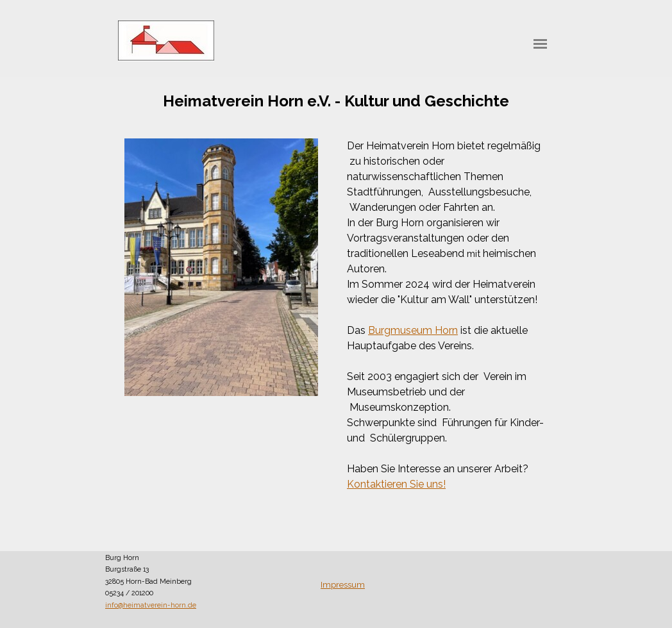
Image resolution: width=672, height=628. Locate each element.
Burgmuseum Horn (413, 330)
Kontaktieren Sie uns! (396, 484)
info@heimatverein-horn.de (151, 605)
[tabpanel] (336, 101)
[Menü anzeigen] (540, 44)
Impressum (343, 584)
